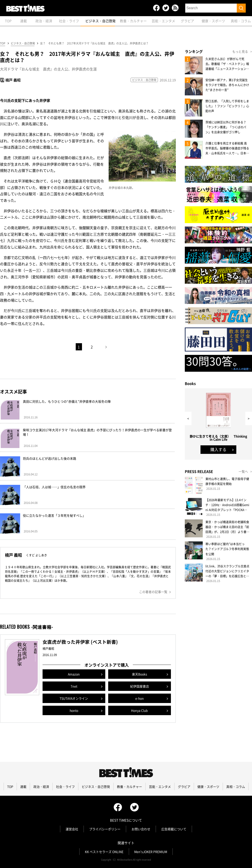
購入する (218, 449)
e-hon (139, 698)
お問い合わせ (141, 829)
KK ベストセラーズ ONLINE (104, 852)
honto (74, 710)
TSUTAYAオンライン (74, 698)
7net (74, 686)
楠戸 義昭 (13, 80)
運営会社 (72, 829)
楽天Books (140, 674)
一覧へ (243, 471)
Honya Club (140, 710)
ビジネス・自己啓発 (23, 43)
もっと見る (240, 51)
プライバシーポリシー (105, 829)
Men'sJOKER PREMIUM (151, 852)
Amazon (74, 674)
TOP (3, 43)
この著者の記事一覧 (153, 592)
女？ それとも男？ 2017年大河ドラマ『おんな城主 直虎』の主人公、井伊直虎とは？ (96, 44)
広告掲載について (174, 829)
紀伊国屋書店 (140, 686)
